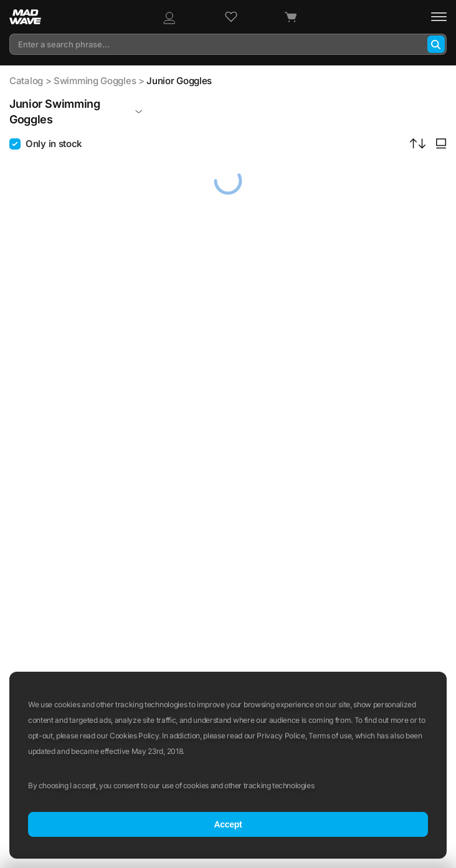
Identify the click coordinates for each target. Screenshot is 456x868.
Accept (228, 824)
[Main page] (32, 17)
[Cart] (290, 17)
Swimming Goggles (95, 81)
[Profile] (169, 17)
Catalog (26, 81)
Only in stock (54, 144)
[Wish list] (231, 17)
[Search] (436, 44)
